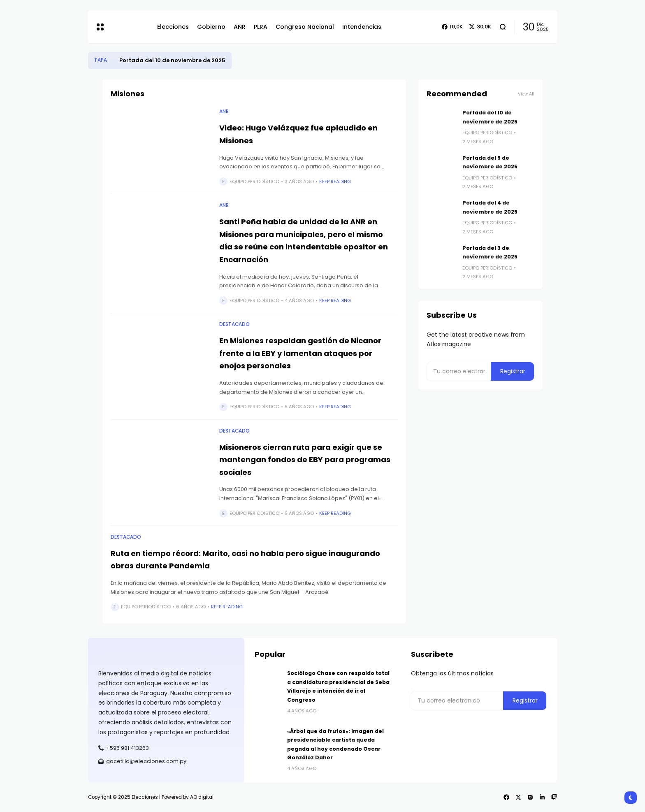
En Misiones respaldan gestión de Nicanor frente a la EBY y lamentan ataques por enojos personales (300, 353)
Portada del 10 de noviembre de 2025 (172, 60)
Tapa (101, 60)
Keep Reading (335, 181)
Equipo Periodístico (254, 181)
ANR (224, 112)
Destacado (234, 324)
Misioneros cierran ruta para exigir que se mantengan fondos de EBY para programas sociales (305, 460)
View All (526, 94)
